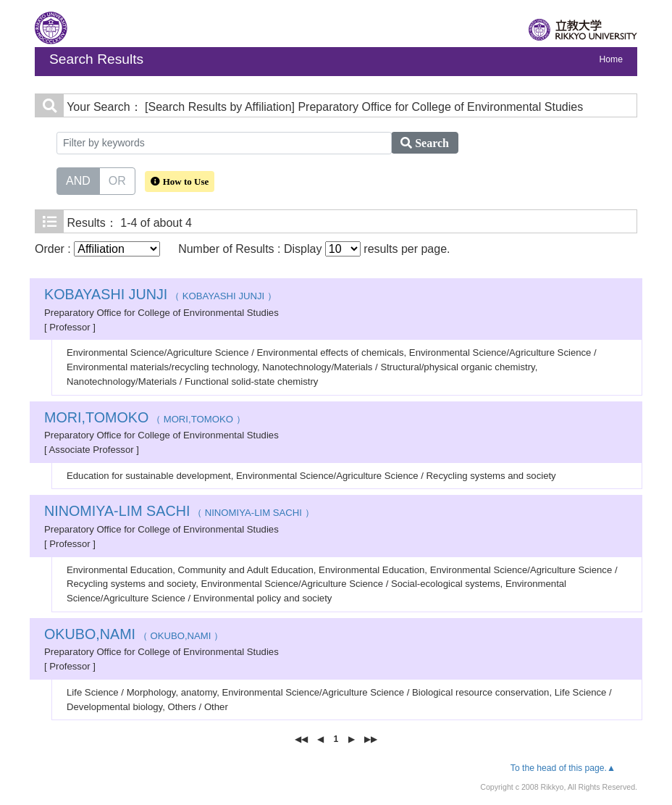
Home (611, 59)
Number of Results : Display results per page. (314, 249)
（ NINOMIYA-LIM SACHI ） (179, 513)
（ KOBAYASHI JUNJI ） (160, 296)
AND (78, 180)
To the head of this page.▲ (563, 768)
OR (117, 180)
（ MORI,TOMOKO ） (145, 419)
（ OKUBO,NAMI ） (134, 636)
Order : (97, 249)
